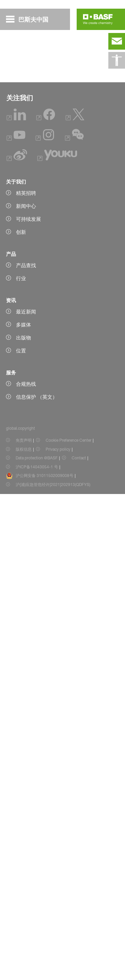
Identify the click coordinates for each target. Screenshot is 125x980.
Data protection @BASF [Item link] (37, 944)
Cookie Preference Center (68, 926)
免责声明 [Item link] (24, 926)
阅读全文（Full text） (40, 300)
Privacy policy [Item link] (58, 935)
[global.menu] (30, 19)
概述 (21, 92)
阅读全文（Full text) (38, 492)
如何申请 (26, 104)
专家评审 (26, 128)
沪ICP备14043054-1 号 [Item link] (37, 953)
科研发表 (26, 140)
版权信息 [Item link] (24, 935)
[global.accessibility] (117, 60)
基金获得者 (28, 116)
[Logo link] (98, 19)
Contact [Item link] (79, 944)
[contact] (117, 41)
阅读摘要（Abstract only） (46, 245)
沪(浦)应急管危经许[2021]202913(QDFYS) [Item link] (53, 971)
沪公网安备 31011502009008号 (44, 962)
